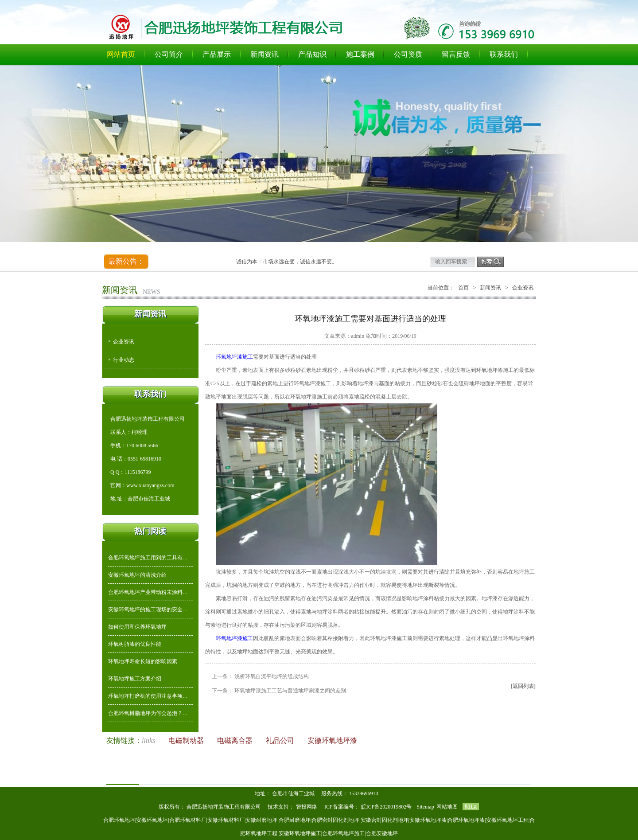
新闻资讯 (265, 54)
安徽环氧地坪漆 (332, 740)
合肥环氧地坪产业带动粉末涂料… (148, 592)
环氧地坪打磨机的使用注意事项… (148, 696)
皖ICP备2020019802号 (387, 807)
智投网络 (307, 807)
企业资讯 (124, 342)
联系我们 (504, 54)
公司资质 (408, 54)
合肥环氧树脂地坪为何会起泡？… (148, 713)
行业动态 (124, 360)
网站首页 (121, 54)
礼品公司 (281, 740)
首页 (463, 288)
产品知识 (312, 54)
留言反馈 (456, 54)
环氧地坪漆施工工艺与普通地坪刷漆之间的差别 (290, 691)
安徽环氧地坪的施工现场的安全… (148, 609)
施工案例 (360, 54)
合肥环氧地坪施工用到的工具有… (148, 558)
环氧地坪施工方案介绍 (135, 679)
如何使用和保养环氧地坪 (137, 627)
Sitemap (425, 807)
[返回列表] (523, 686)
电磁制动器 (187, 740)
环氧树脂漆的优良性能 (135, 644)
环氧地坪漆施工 (234, 357)
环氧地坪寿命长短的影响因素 (143, 661)
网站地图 (447, 807)
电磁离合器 (236, 740)
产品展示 (217, 54)
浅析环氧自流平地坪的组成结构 (272, 676)
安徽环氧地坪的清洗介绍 (137, 575)
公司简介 (169, 54)
